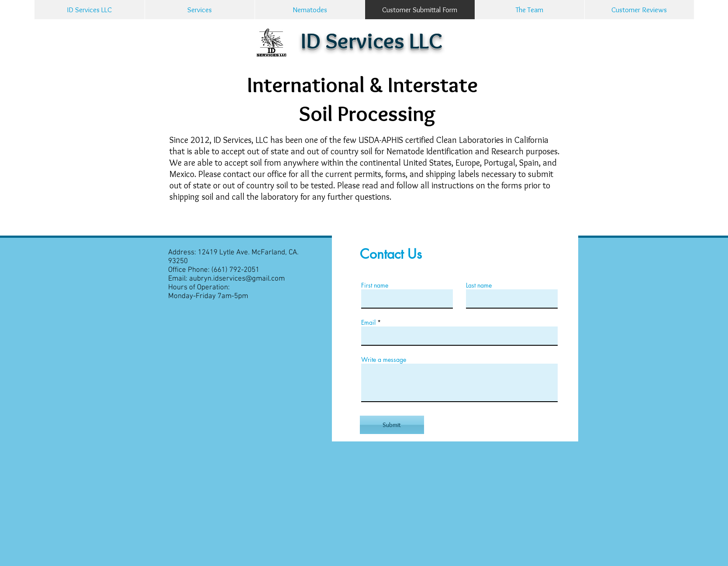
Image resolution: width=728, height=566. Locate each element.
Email (368, 323)
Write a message (384, 360)
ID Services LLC (372, 40)
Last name (479, 285)
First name (375, 285)
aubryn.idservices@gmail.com (237, 279)
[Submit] (392, 425)
